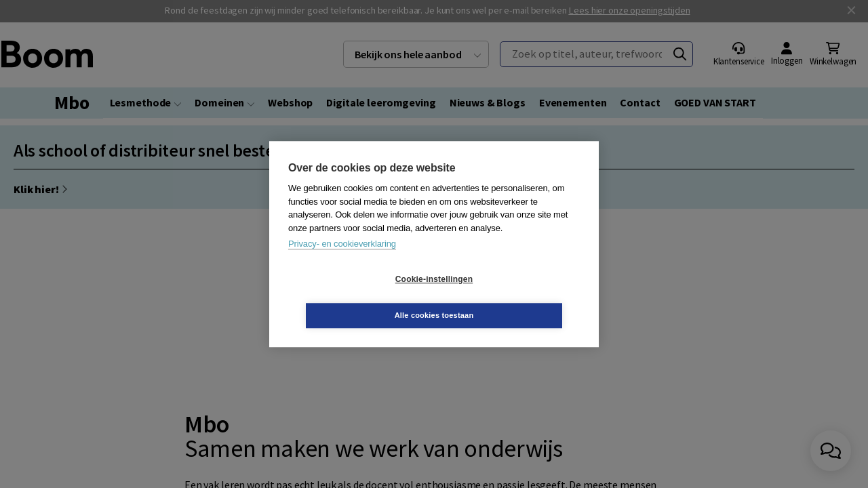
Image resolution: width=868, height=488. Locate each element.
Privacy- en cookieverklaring (342, 262)
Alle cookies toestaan (515, 297)
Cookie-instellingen (353, 298)
